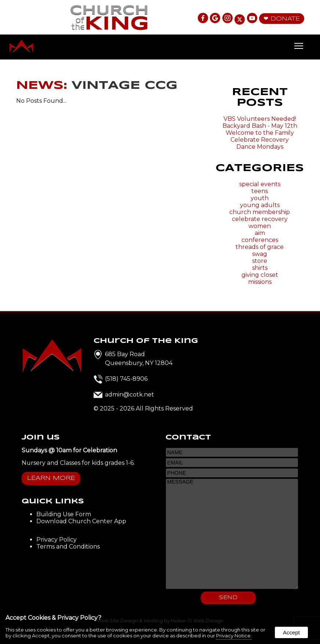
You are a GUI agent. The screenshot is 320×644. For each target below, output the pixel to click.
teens (260, 191)
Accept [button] (291, 632)
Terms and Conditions (68, 547)
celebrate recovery (260, 219)
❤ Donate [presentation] (282, 19)
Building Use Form (64, 514)
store (260, 261)
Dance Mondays (260, 147)
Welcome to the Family (260, 133)
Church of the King (146, 341)
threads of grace (260, 247)
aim (260, 233)
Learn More (51, 478)
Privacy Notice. (234, 636)
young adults (260, 205)
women (260, 226)
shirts (260, 268)
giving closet (260, 275)
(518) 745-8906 (126, 379)
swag (260, 254)
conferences (260, 240)
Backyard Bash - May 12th (260, 126)
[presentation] (203, 19)
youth (260, 198)
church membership (260, 212)
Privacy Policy (57, 540)
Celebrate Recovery (260, 140)
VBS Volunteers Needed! (260, 119)
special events (260, 184)
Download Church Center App (81, 521)
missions (260, 282)
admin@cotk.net (130, 395)
